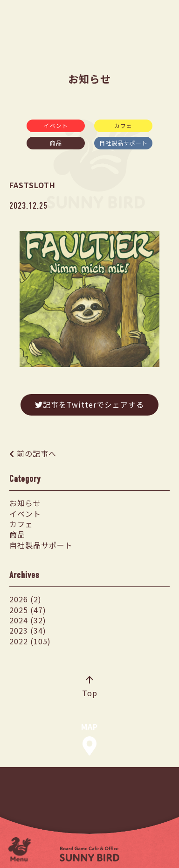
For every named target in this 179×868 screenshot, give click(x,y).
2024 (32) (28, 620)
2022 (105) (30, 641)
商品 (56, 143)
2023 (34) (28, 630)
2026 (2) (25, 599)
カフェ (123, 125)
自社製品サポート (124, 143)
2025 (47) (28, 610)
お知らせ (25, 503)
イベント (56, 125)
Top (90, 687)
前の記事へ (37, 453)
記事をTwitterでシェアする (89, 404)
